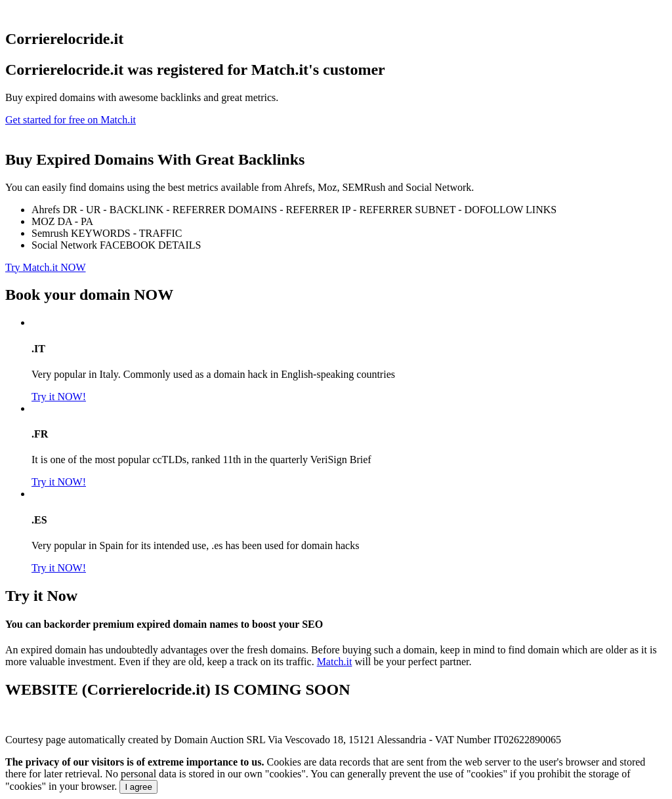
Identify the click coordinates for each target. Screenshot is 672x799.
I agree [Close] (138, 787)
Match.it (335, 662)
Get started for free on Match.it (71, 120)
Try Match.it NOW (46, 267)
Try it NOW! (59, 397)
